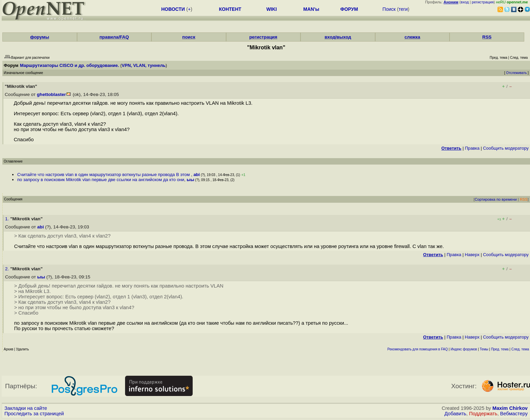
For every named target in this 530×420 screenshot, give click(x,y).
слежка (412, 37)
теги (403, 9)
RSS (487, 37)
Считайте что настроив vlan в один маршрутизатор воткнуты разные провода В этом (104, 175)
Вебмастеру (514, 414)
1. (8, 219)
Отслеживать (516, 73)
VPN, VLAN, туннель (144, 65)
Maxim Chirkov (510, 408)
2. (8, 269)
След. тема (520, 349)
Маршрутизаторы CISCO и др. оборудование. (69, 65)
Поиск (389, 9)
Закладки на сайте (26, 408)
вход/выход (338, 37)
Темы (484, 349)
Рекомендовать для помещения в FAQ (418, 349)
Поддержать (483, 414)
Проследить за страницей (34, 414)
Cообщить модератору (506, 148)
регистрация (483, 2)
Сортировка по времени (496, 199)
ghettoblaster (51, 94)
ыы (190, 180)
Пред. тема (500, 349)
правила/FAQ (114, 37)
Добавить (455, 414)
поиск (189, 37)
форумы (40, 37)
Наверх (472, 255)
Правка (472, 148)
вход (465, 2)
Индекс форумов (464, 349)
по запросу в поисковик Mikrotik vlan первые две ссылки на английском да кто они (101, 180)
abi (197, 175)
